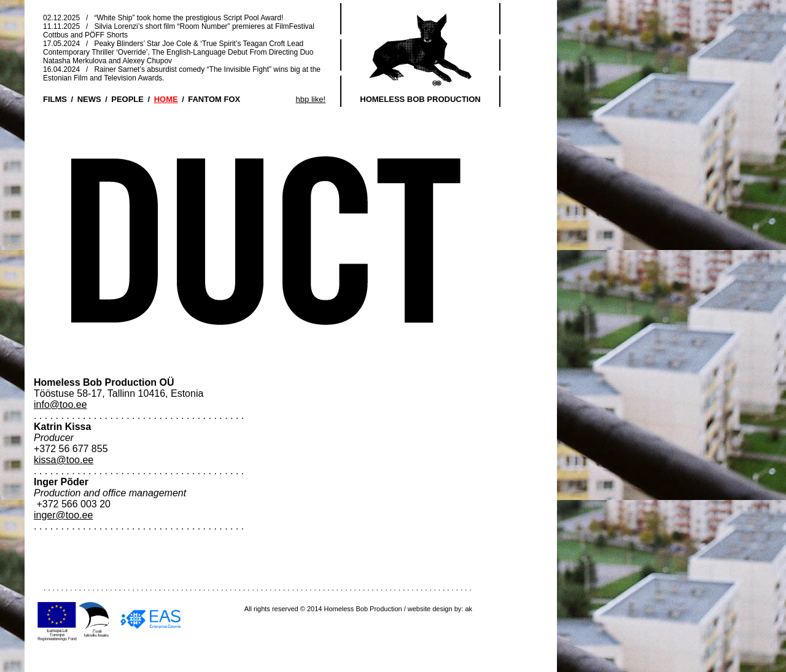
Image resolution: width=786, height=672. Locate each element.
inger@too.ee (63, 515)
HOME (166, 99)
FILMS (55, 99)
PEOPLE (127, 99)
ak (469, 609)
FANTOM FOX (214, 99)
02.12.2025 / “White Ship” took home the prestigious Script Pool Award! (163, 18)
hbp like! (311, 99)
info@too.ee (60, 404)
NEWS (89, 99)
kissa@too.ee (64, 460)
